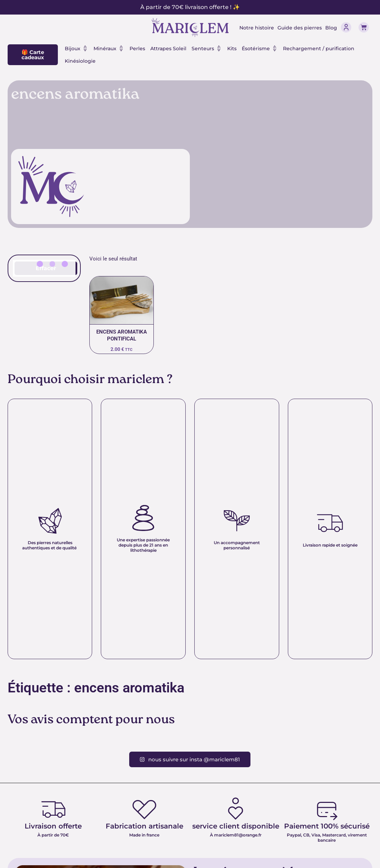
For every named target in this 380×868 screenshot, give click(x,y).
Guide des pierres (300, 28)
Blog (331, 28)
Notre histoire (257, 28)
